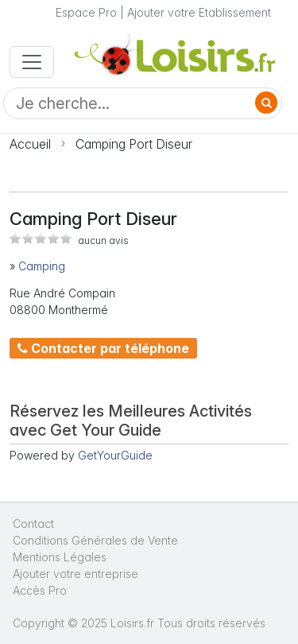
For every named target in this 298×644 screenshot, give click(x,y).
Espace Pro (86, 12)
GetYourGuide (115, 455)
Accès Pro (40, 590)
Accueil (30, 144)
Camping (42, 266)
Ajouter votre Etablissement (199, 12)
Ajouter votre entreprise (77, 574)
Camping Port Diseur (134, 144)
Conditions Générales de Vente (95, 540)
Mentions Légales (60, 557)
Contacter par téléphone (103, 348)
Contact (33, 524)
